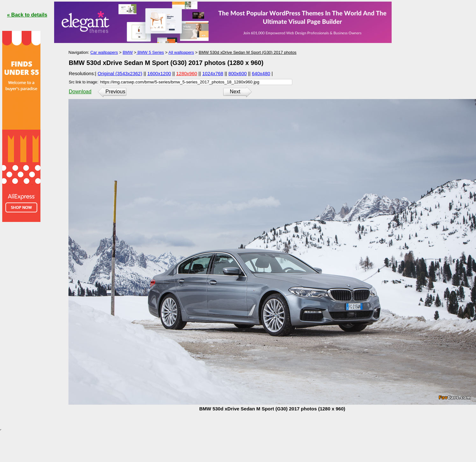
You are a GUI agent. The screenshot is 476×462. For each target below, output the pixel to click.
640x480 (261, 73)
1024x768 (213, 73)
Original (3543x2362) (120, 73)
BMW (128, 52)
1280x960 (187, 73)
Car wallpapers (104, 52)
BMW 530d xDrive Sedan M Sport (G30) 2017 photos (248, 52)
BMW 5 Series (150, 52)
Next (235, 92)
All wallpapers (181, 52)
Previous (115, 92)
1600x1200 (159, 73)
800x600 (238, 73)
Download (80, 92)
